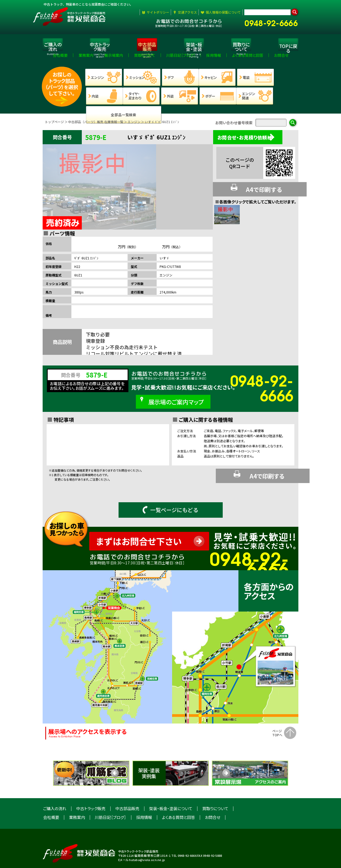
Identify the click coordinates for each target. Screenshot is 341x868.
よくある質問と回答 (178, 797)
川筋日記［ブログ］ (111, 797)
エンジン (134, 125)
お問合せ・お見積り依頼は (251, 140)
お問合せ (213, 797)
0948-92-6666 (273, 22)
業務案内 (77, 797)
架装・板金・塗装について (171, 788)
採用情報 (144, 797)
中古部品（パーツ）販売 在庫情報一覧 (96, 125)
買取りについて (215, 788)
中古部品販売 (127, 788)
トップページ (54, 125)
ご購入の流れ (55, 788)
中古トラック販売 (91, 788)
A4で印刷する (255, 190)
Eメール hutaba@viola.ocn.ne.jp (142, 839)
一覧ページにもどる (170, 489)
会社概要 (51, 797)
